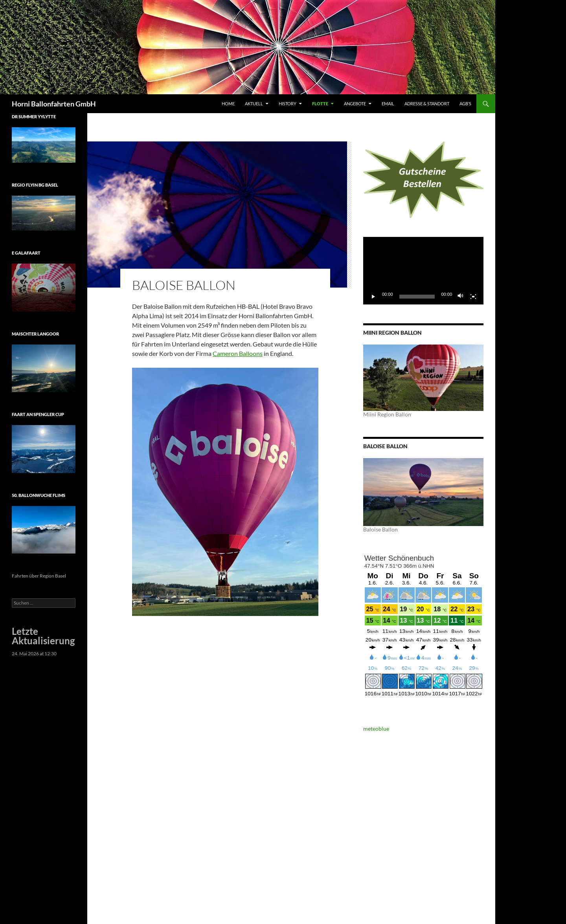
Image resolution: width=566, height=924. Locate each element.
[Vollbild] (473, 297)
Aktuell (254, 104)
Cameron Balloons (238, 353)
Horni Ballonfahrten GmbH (54, 104)
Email (388, 104)
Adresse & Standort (427, 104)
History (288, 104)
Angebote (355, 104)
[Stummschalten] (461, 297)
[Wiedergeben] (373, 297)
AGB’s (465, 104)
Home (228, 104)
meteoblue (376, 729)
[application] (423, 271)
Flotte (320, 104)
